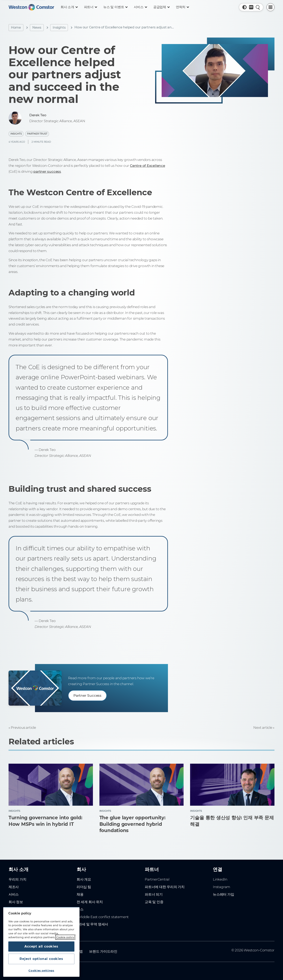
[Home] (31, 7)
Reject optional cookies (41, 959)
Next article (263, 728)
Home (16, 27)
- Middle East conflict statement (103, 917)
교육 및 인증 (154, 902)
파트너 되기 (154, 894)
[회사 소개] (69, 7)
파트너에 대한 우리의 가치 (165, 887)
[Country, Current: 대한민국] (251, 7)
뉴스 (80, 909)
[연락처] (182, 7)
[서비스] (140, 7)
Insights (59, 27)
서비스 (14, 894)
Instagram (222, 887)
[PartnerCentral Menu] (270, 7)
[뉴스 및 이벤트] (115, 7)
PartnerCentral (157, 879)
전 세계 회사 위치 (90, 902)
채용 (80, 894)
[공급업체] (161, 7)
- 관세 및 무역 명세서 (92, 924)
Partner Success (87, 695)
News (37, 27)
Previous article (23, 728)
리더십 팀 (84, 887)
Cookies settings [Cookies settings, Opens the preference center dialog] (41, 970)
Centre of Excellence (147, 166)
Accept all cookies (41, 946)
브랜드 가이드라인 (103, 951)
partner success (47, 171)
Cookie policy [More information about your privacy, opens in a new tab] (65, 937)
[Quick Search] (258, 7)
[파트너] (90, 7)
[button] (244, 7)
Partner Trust (37, 134)
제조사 (14, 887)
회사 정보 (16, 902)
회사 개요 (84, 879)
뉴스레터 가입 (224, 894)
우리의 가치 (17, 879)
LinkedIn (220, 879)
